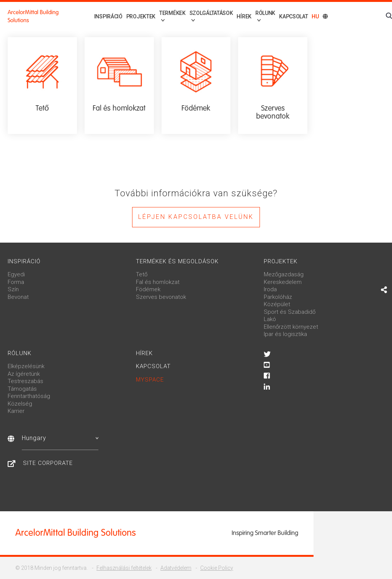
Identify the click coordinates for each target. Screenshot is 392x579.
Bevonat (18, 297)
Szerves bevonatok (161, 297)
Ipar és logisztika (285, 334)
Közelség (20, 404)
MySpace (150, 380)
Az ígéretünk (24, 374)
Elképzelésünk (26, 366)
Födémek (148, 289)
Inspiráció (96, 16)
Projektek (129, 16)
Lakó (270, 319)
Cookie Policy (217, 568)
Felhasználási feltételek (124, 568)
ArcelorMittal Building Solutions (33, 16)
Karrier (16, 411)
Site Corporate (48, 463)
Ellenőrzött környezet (291, 327)
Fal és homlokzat (158, 282)
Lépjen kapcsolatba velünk (196, 217)
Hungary (60, 438)
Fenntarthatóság (29, 396)
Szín (13, 289)
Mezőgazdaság (284, 274)
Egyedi (16, 274)
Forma (16, 282)
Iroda (270, 289)
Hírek (240, 16)
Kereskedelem (283, 282)
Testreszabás (25, 381)
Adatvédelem (176, 568)
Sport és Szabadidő (290, 312)
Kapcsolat (293, 16)
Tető (142, 274)
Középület (277, 304)
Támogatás (22, 389)
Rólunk (20, 353)
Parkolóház (278, 297)
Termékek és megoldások (177, 261)
